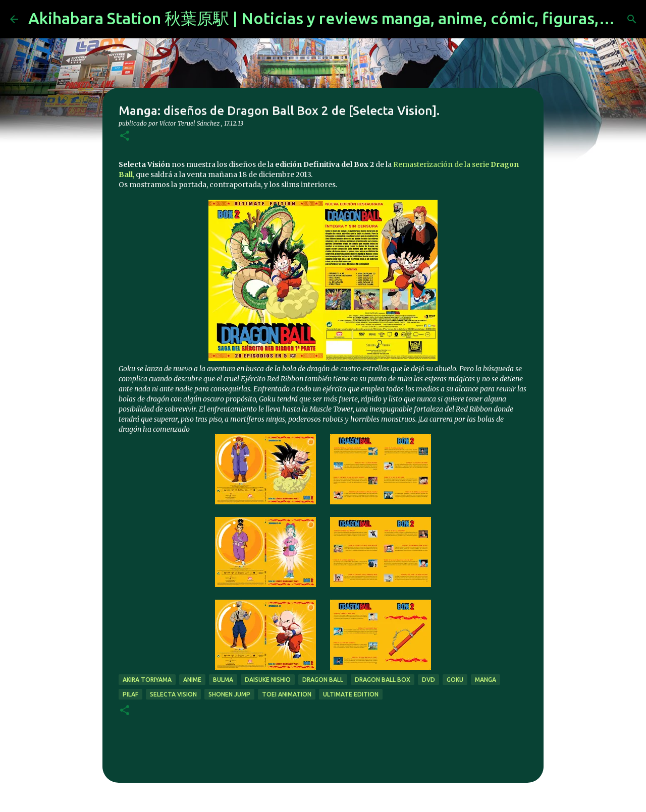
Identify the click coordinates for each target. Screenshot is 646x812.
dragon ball (323, 680)
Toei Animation (287, 694)
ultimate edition (351, 694)
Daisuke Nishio (268, 680)
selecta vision (173, 694)
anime (192, 680)
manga (486, 680)
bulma (223, 680)
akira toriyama (147, 680)
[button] (125, 136)
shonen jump (229, 694)
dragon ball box (383, 680)
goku (455, 680)
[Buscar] (632, 19)
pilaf (130, 694)
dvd (428, 680)
